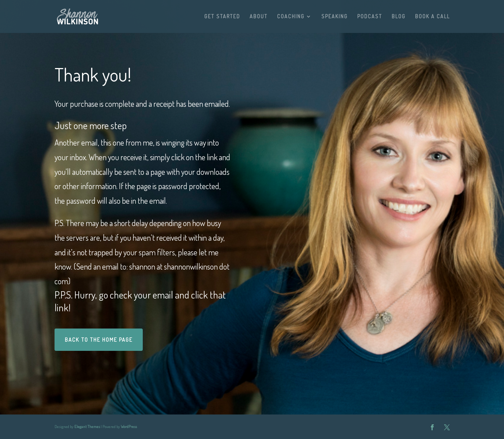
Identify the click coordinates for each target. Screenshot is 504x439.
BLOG (399, 17)
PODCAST (370, 17)
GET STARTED (222, 17)
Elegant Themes (87, 427)
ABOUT (259, 17)
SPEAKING (335, 17)
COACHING (291, 17)
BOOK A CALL (432, 17)
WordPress (129, 427)
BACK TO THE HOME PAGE (99, 340)
